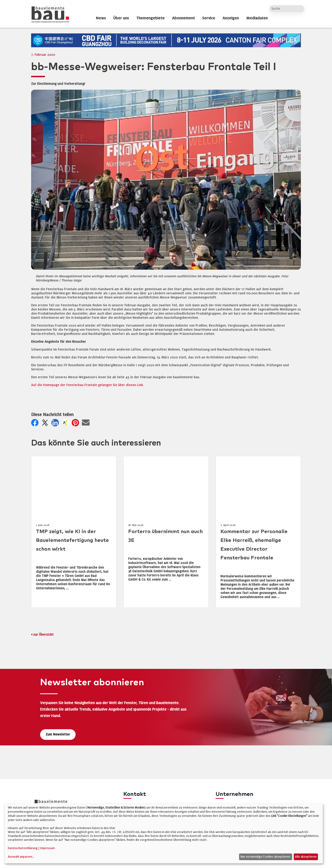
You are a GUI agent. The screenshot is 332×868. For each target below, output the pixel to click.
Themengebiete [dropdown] (150, 18)
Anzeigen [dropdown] (231, 18)
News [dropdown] (101, 18)
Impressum (47, 848)
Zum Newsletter (58, 734)
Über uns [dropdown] (121, 18)
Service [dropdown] (209, 18)
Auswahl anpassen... (21, 857)
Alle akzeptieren (306, 857)
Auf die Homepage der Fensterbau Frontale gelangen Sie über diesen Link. (87, 385)
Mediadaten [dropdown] (257, 18)
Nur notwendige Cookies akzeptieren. (265, 857)
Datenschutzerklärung (23, 848)
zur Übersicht (43, 635)
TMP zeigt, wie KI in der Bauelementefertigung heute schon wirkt (72, 540)
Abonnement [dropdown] (183, 18)
